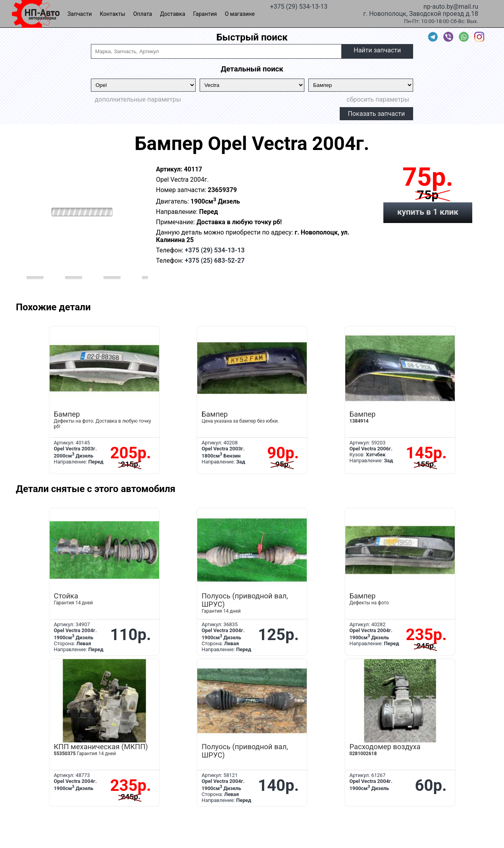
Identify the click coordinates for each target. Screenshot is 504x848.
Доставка (172, 14)
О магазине (240, 14)
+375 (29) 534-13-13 (299, 6)
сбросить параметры (378, 99)
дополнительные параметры (138, 99)
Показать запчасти (377, 114)
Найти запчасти (377, 50)
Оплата (143, 14)
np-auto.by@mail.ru (451, 6)
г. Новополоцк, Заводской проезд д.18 (421, 13)
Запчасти (80, 14)
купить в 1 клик (428, 212)
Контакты (112, 14)
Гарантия (205, 14)
